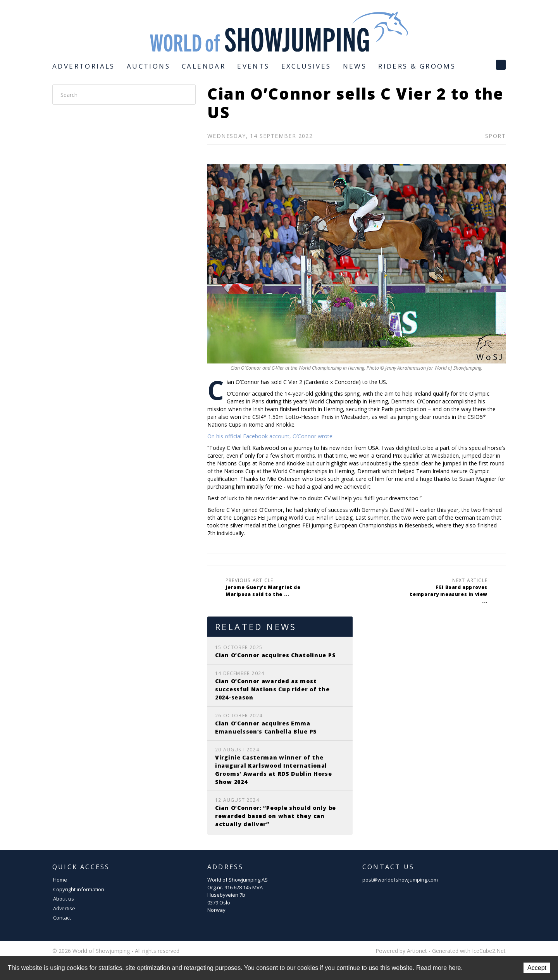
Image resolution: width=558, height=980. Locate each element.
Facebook (501, 65)
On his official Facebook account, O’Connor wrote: (271, 436)
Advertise (64, 908)
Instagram (482, 65)
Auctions (148, 66)
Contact (62, 918)
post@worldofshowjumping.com (400, 880)
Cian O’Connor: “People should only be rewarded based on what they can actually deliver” (276, 816)
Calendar (204, 66)
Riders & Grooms (417, 66)
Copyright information (79, 889)
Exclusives (306, 66)
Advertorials (84, 66)
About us (64, 899)
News (355, 66)
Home (60, 880)
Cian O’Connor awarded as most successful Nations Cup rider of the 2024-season (272, 689)
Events (253, 66)
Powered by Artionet (401, 951)
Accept (537, 968)
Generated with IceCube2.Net (469, 951)
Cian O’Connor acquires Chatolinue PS (275, 655)
